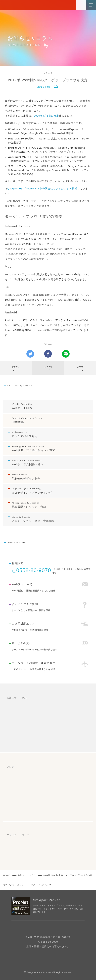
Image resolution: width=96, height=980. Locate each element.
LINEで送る (67, 353)
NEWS (48, 73)
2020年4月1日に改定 (46, 116)
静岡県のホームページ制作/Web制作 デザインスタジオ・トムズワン (48, 3)
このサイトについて (41, 885)
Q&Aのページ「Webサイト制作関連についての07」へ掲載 (42, 189)
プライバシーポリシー (15, 885)
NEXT (80, 368)
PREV (16, 368)
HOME (7, 875)
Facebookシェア (49, 353)
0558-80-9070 (34, 570)
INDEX (48, 369)
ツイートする (31, 353)
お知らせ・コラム (27, 875)
